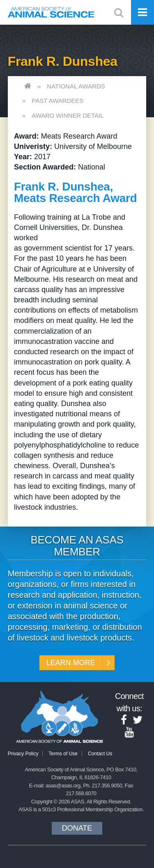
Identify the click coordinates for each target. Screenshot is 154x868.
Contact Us (100, 754)
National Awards (76, 86)
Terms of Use (63, 754)
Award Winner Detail (68, 115)
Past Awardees (57, 101)
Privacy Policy (23, 754)
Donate (77, 828)
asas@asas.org (63, 786)
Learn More (70, 663)
